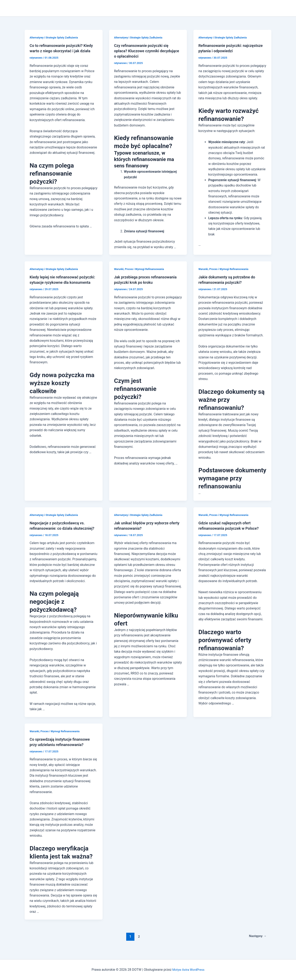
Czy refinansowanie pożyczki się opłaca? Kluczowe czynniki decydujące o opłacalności (144, 51)
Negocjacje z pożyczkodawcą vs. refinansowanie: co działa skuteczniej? (60, 528)
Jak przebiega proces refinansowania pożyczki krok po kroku (144, 282)
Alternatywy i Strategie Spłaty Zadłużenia (56, 37)
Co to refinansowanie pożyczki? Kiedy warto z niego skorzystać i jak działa (62, 51)
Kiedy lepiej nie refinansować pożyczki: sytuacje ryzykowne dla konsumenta (60, 282)
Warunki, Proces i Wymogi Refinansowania (142, 269)
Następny (257, 942)
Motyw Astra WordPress (188, 970)
